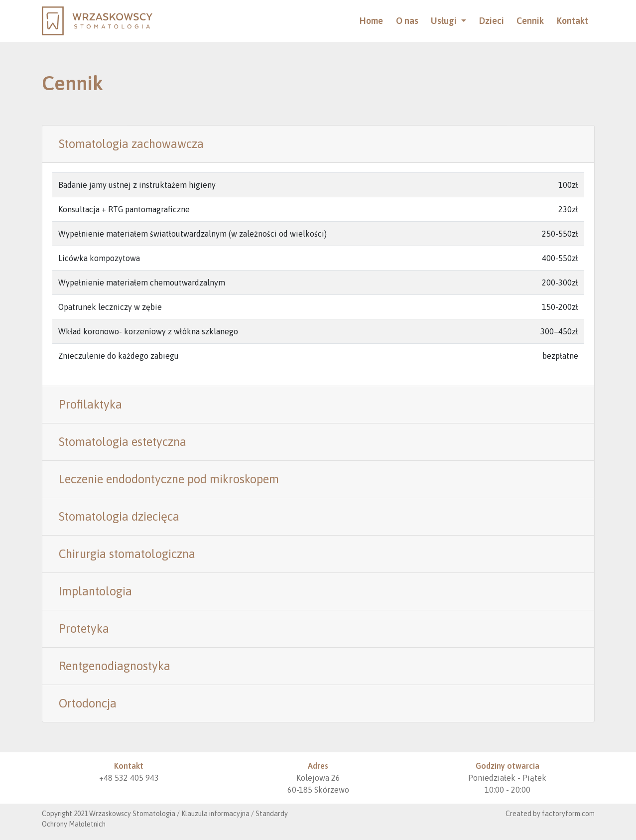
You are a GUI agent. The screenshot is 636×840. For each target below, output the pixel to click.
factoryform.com (568, 814)
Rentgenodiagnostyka (115, 666)
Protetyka (84, 629)
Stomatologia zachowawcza (131, 144)
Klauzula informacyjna (215, 814)
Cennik (530, 21)
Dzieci (492, 21)
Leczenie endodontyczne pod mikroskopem (169, 479)
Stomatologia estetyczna (123, 442)
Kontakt (572, 21)
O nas (407, 21)
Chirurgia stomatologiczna (127, 554)
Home (371, 21)
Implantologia (95, 591)
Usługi (445, 21)
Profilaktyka (90, 404)
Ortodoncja (88, 703)
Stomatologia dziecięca (119, 516)
